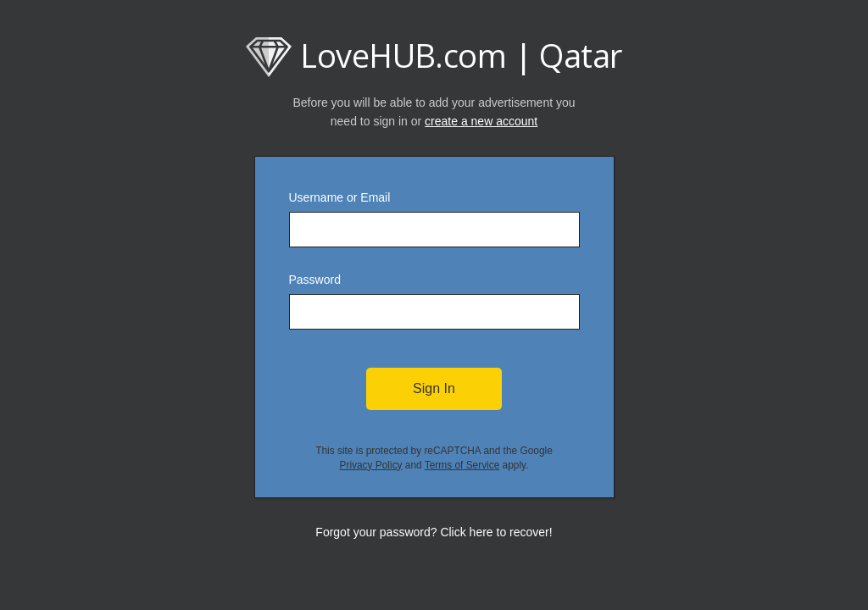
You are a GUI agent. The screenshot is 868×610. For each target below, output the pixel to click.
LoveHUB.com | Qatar (434, 55)
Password (315, 280)
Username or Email (340, 197)
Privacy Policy (371, 465)
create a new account (481, 121)
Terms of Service (462, 465)
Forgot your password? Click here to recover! (434, 532)
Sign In (434, 388)
